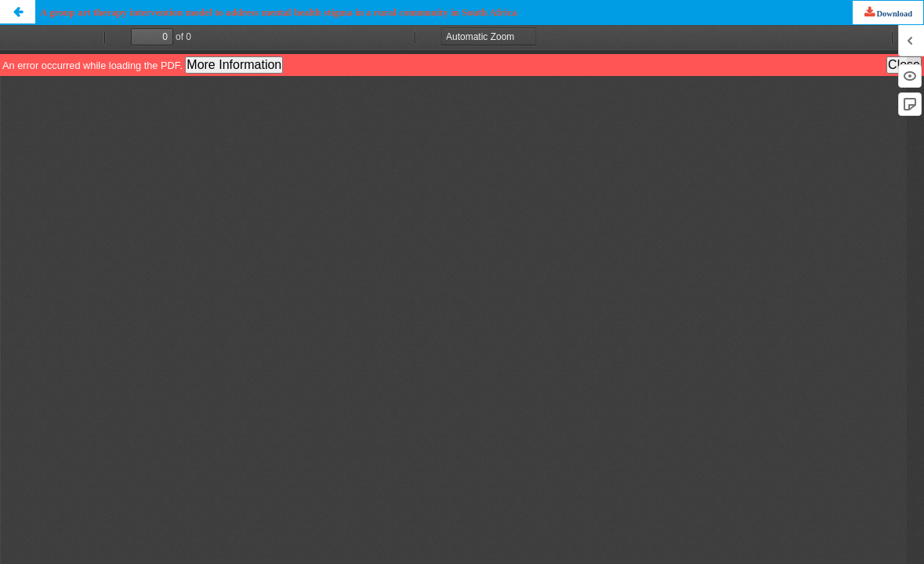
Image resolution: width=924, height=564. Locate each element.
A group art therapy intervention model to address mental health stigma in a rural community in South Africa (279, 12)
